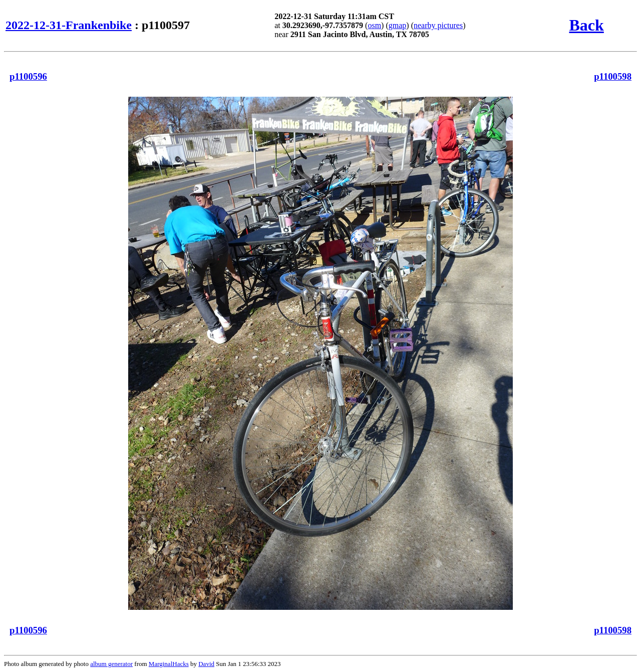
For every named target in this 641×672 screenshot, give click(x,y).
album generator (111, 664)
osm (374, 25)
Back (586, 25)
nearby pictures (438, 25)
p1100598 (613, 76)
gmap (398, 25)
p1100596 (28, 76)
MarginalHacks (169, 664)
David (206, 664)
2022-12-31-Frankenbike (69, 25)
